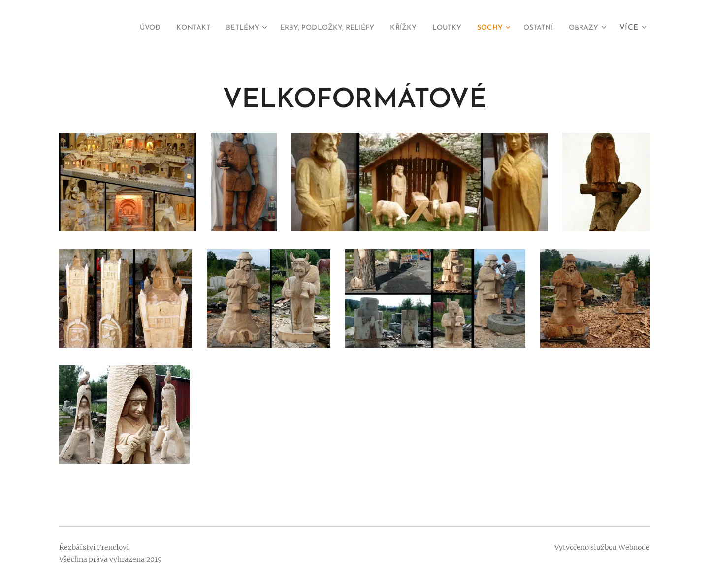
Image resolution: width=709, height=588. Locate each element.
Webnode (634, 547)
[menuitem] (107, 28)
